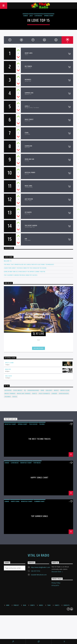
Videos (41, 605)
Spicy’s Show (9, 363)
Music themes (10, 394)
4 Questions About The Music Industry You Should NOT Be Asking (25, 268)
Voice (15, 397)
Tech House (33, 424)
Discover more (57, 572)
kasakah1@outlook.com (39, 575)
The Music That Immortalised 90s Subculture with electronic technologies (29, 265)
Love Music (38, 16)
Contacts (67, 605)
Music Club (65, 390)
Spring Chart (49, 16)
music (56, 390)
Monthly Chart (10, 424)
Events (33, 605)
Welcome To (8, 261)
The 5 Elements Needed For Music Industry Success (21, 275)
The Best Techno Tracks (39, 439)
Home (8, 605)
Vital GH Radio (38, 556)
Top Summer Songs (40, 517)
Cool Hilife (9, 376)
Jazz (31, 16)
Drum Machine (33, 390)
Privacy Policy (56, 583)
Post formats (44, 394)
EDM (42, 390)
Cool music (18, 390)
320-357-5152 (36, 571)
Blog (25, 605)
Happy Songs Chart (39, 478)
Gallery (49, 390)
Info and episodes (38, 348)
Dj (25, 390)
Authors (8, 390)
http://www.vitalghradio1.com (41, 567)
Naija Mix (8, 369)
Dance (26, 16)
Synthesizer (64, 394)
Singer (54, 394)
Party (35, 394)
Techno (8, 397)
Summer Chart (39, 501)
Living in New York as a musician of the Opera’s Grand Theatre (25, 272)
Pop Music (37, 463)
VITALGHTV (55, 585)
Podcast (16, 605)
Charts (57, 605)
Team (49, 605)
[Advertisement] (39, 1)
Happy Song (15, 501)
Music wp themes (24, 394)
